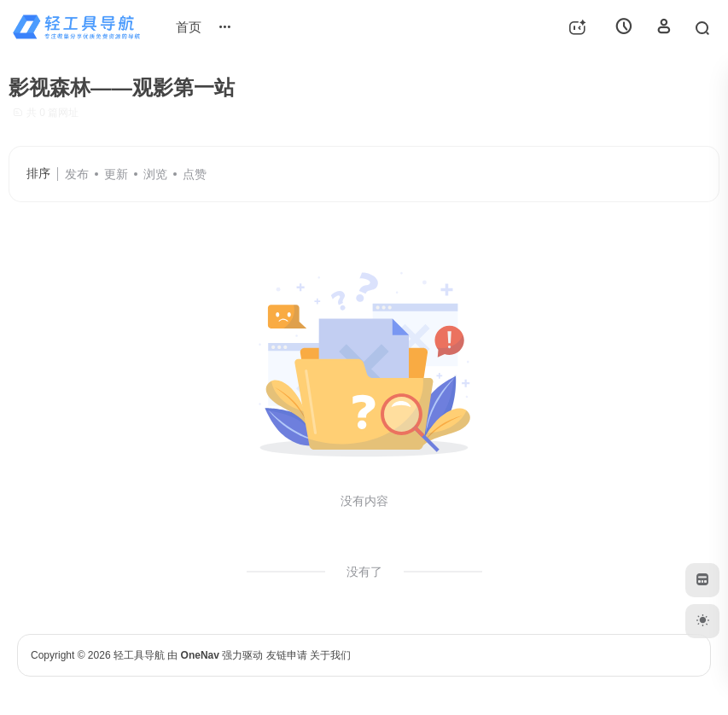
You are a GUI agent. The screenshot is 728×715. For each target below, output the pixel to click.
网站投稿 (244, 27)
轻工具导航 (139, 655)
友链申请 (287, 655)
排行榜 (310, 20)
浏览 (155, 174)
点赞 (195, 174)
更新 (116, 174)
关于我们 (330, 655)
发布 (77, 174)
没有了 (364, 572)
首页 (189, 27)
